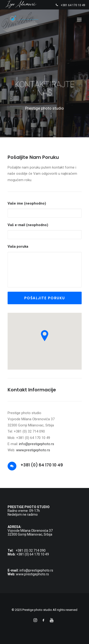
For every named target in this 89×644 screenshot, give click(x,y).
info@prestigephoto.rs (37, 444)
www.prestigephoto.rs (33, 450)
